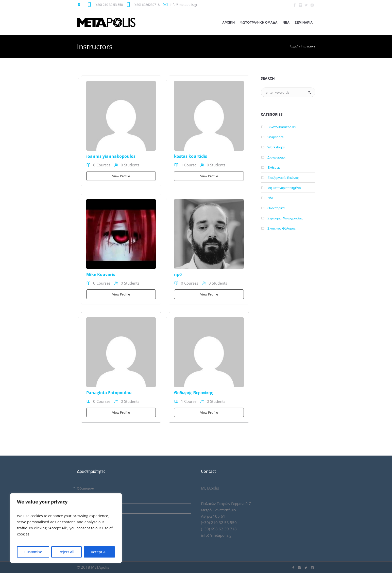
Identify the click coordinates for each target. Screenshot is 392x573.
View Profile (121, 176)
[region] (66, 528)
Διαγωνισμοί (276, 157)
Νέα (270, 198)
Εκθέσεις (274, 167)
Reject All (66, 552)
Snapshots (275, 137)
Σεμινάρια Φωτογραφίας (285, 218)
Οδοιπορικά (276, 208)
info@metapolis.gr (184, 5)
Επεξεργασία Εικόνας (283, 178)
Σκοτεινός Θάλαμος (282, 228)
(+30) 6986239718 (147, 5)
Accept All (99, 552)
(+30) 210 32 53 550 (109, 5)
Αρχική (294, 46)
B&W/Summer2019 (282, 127)
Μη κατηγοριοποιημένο (284, 188)
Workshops (276, 147)
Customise (33, 552)
